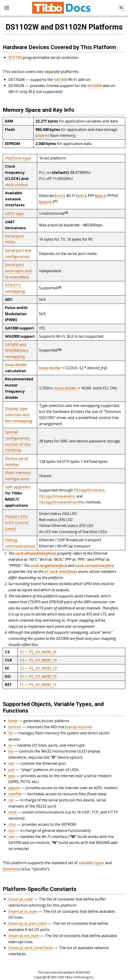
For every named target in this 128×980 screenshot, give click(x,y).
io (10, 745)
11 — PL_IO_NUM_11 (38, 685)
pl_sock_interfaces (61, 571)
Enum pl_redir (21, 899)
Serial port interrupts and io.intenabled (18, 271)
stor (12, 824)
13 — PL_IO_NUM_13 (38, 676)
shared (43, 135)
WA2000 (95, 86)
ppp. (100, 196)
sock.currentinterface (95, 565)
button (15, 727)
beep (13, 721)
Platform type (18, 158)
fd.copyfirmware (89, 490)
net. (60, 196)
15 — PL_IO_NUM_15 (38, 652)
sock (12, 812)
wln (12, 837)
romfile (15, 794)
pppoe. (46, 202)
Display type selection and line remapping (18, 415)
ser (11, 800)
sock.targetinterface (49, 565)
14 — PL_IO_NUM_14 (38, 660)
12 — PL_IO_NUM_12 (38, 668)
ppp (12, 776)
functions (11, 869)
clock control (16, 185)
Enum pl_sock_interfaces (31, 948)
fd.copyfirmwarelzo (57, 496)
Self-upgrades (18, 487)
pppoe (14, 788)
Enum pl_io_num (23, 911)
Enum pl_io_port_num (28, 923)
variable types (91, 863)
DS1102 (15, 57)
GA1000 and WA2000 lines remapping (17, 350)
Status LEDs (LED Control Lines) (17, 522)
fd (10, 733)
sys (11, 830)
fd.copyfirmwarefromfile (62, 502)
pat (12, 769)
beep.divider (16, 365)
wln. (81, 196)
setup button (78, 727)
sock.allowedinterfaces (36, 553)
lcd (11, 751)
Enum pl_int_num (24, 936)
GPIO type (14, 213)
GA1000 (60, 79)
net (12, 763)
